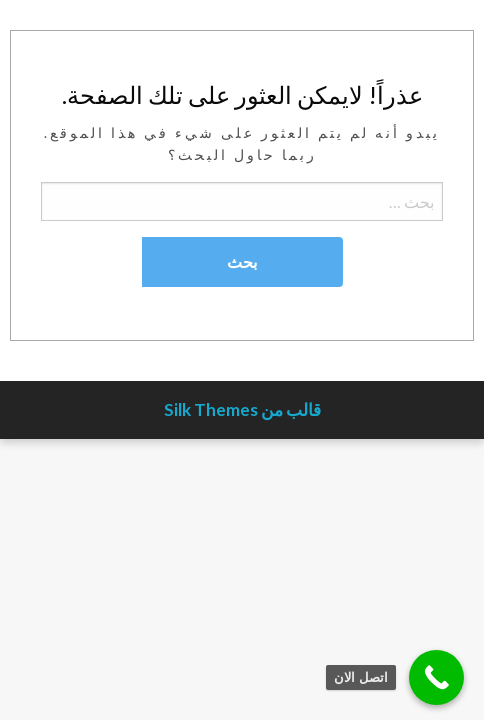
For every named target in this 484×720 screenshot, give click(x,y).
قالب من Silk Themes (242, 409)
